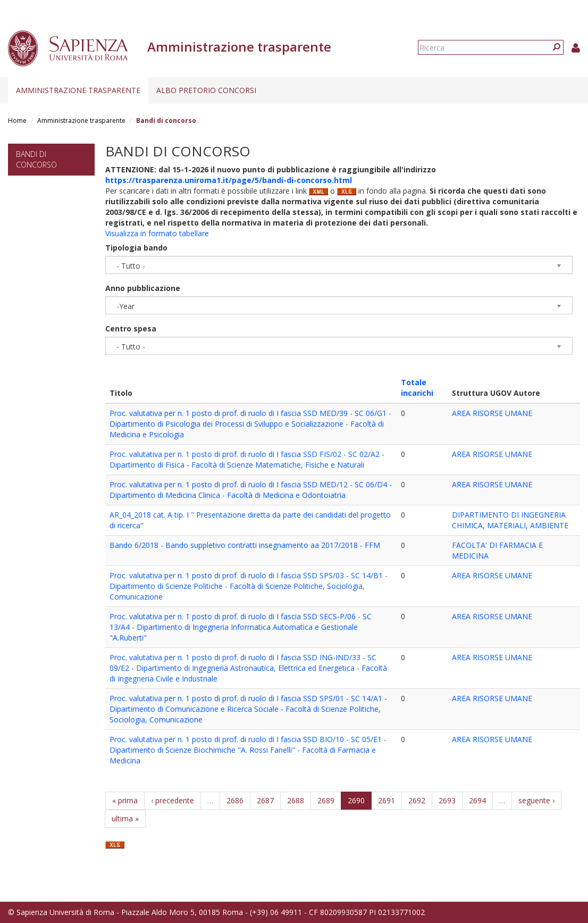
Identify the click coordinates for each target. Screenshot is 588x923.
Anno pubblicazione (143, 288)
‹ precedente (173, 800)
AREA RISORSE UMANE (492, 413)
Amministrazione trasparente (78, 90)
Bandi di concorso (36, 159)
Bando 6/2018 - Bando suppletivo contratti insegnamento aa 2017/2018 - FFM (245, 545)
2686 (235, 800)
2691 (387, 800)
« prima (125, 800)
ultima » (125, 818)
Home (17, 120)
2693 (447, 800)
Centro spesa (131, 329)
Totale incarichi (417, 388)
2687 (265, 800)
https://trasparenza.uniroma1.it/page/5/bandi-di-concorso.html (229, 180)
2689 (326, 800)
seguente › (536, 800)
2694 (477, 800)
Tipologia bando (136, 248)
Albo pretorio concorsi (206, 90)
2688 (296, 800)
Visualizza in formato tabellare (157, 233)
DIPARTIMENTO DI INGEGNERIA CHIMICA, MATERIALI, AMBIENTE (510, 520)
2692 (417, 800)
